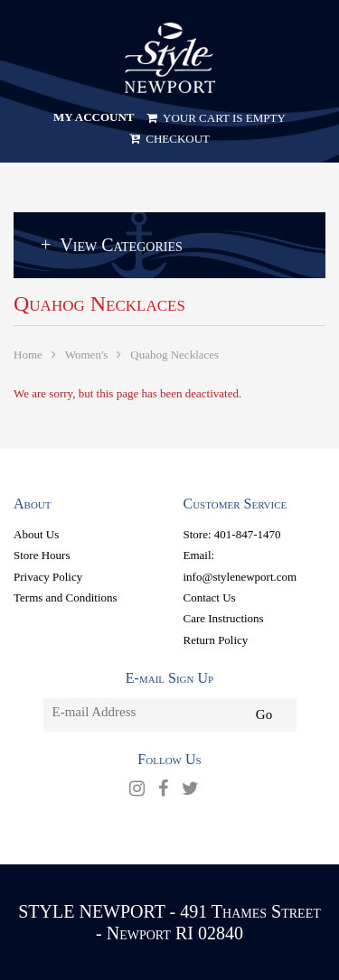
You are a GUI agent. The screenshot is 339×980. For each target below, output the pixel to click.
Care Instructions (224, 618)
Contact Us (210, 597)
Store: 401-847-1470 (232, 534)
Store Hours (42, 555)
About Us (36, 534)
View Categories (121, 245)
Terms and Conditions (66, 597)
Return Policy (216, 640)
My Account (94, 117)
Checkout (169, 139)
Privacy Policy (48, 577)
